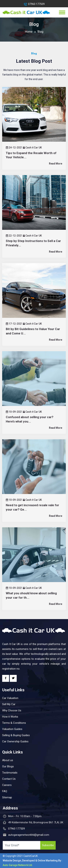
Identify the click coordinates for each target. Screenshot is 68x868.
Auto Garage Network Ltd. (18, 865)
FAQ (5, 791)
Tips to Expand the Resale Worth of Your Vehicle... (31, 155)
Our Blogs (8, 766)
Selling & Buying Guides (16, 735)
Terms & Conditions (14, 723)
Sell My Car (9, 704)
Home (29, 32)
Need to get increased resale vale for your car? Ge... (32, 507)
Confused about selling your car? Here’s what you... (30, 419)
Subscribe (48, 845)
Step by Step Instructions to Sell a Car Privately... (33, 243)
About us (8, 760)
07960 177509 (36, 4)
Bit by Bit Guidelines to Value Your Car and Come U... (33, 331)
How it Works (10, 717)
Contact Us (9, 779)
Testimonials (10, 773)
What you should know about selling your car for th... (31, 595)
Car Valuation (10, 698)
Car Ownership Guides (15, 741)
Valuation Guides (12, 729)
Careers (7, 785)
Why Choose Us (12, 710)
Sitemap (7, 797)
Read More (56, 164)
